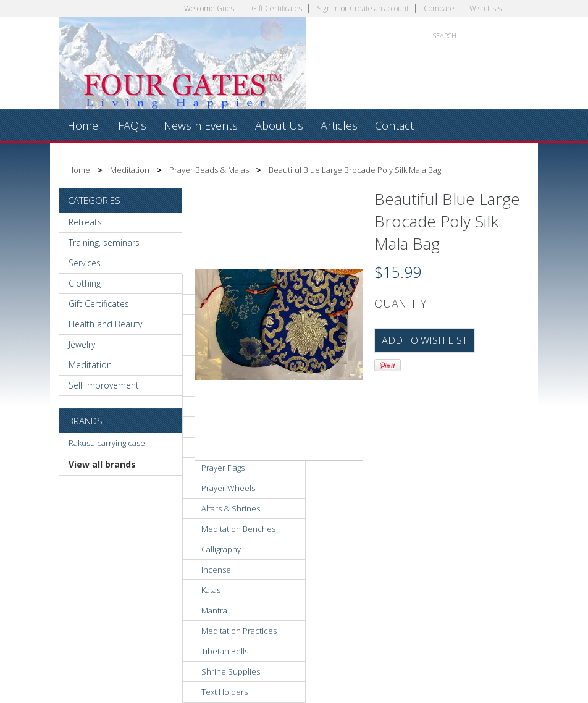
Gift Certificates (277, 8)
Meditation (130, 170)
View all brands (102, 464)
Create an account (379, 8)
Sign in (328, 8)
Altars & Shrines (231, 508)
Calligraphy (221, 549)
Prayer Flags (223, 468)
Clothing (85, 283)
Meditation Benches (238, 529)
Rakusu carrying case (107, 443)
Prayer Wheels (228, 488)
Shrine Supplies (231, 671)
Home (79, 170)
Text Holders (225, 692)
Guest (227, 8)
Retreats (85, 222)
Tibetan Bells (225, 651)
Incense (216, 570)
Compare (439, 8)
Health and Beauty (105, 324)
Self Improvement (104, 385)
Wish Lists (485, 8)
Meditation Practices (239, 631)
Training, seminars (104, 242)
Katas (211, 590)
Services (85, 263)
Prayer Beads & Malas (209, 170)
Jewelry (82, 344)
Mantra (214, 610)
